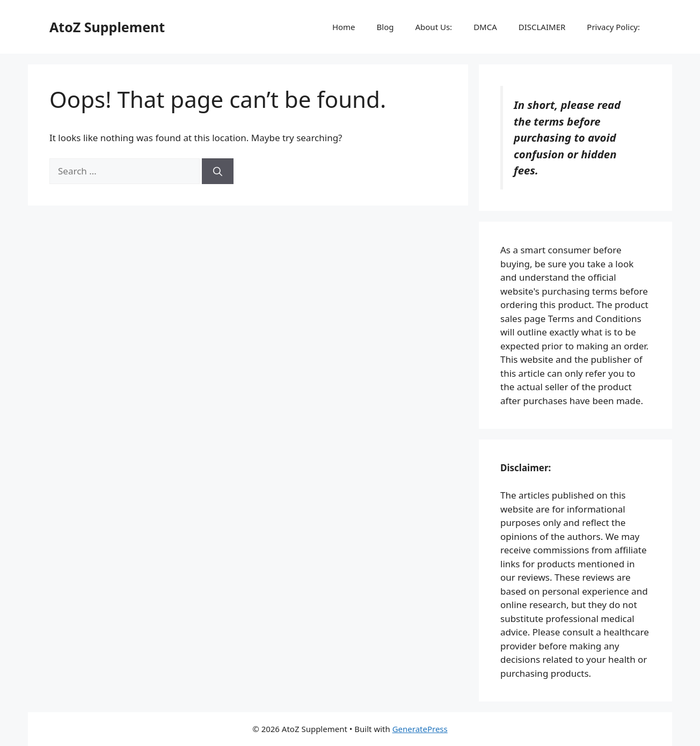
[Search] (218, 171)
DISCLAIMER (542, 27)
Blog (385, 27)
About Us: (433, 27)
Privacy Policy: (613, 27)
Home (344, 27)
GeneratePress (420, 729)
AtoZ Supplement (107, 27)
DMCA (485, 27)
